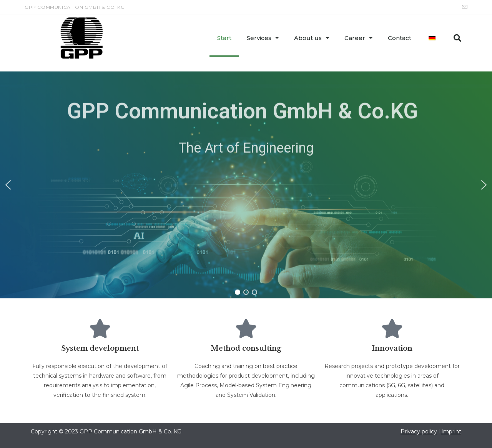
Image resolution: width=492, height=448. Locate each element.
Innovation (392, 348)
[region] (246, 165)
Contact (400, 38)
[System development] (100, 328)
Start (224, 38)
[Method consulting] (246, 328)
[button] (457, 38)
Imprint (451, 431)
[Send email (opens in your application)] (464, 7)
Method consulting (246, 348)
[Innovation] (392, 328)
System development (100, 348)
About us (312, 38)
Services (263, 38)
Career (358, 38)
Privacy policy (419, 431)
